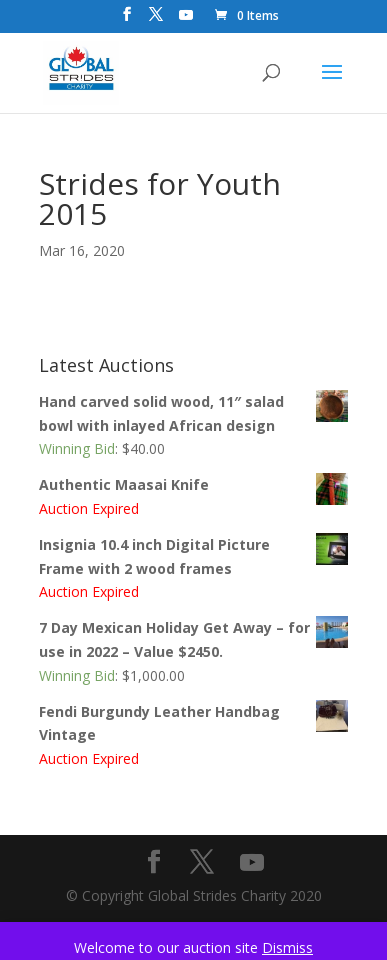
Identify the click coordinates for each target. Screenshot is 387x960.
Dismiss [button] (287, 947)
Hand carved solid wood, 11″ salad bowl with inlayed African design (194, 412)
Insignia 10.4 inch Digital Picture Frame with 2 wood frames (194, 555)
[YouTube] (186, 20)
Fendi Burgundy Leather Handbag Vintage (194, 722)
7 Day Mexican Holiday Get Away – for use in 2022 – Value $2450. (194, 638)
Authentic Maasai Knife (194, 485)
